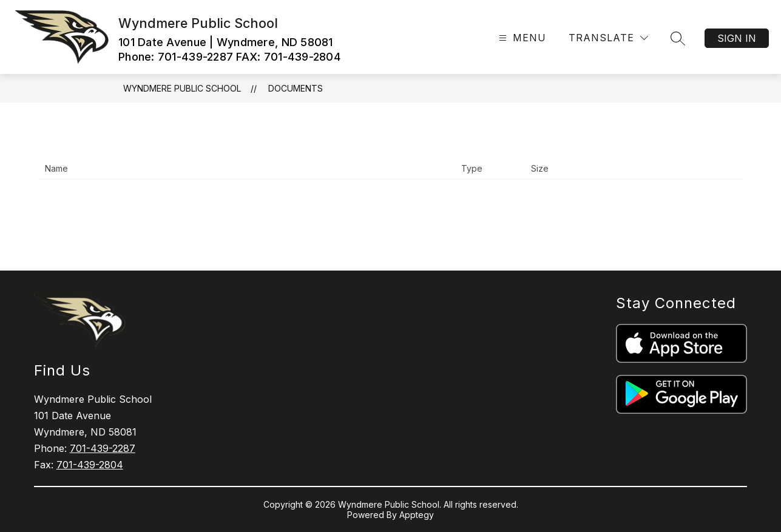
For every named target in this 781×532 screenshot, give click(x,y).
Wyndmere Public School (182, 88)
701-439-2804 (90, 465)
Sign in (737, 38)
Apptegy (417, 515)
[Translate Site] (608, 38)
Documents (296, 88)
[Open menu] (521, 38)
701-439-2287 (103, 448)
